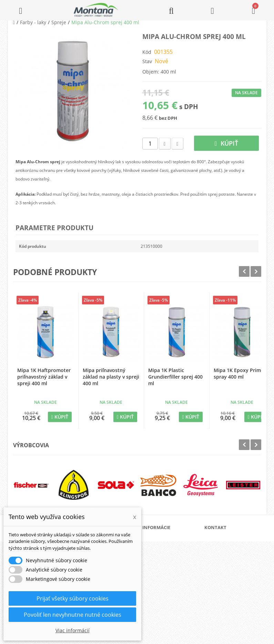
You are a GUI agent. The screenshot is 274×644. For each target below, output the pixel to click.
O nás (156, 540)
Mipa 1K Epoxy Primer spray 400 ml (240, 373)
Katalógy (159, 551)
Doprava (159, 562)
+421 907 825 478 (230, 588)
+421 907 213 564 (230, 597)
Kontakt (158, 595)
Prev (244, 271)
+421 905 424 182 (230, 578)
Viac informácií (73, 630)
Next (256, 271)
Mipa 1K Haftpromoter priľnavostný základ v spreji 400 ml (44, 377)
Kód (147, 52)
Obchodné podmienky (172, 573)
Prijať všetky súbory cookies (73, 598)
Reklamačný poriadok (171, 584)
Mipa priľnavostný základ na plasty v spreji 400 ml (111, 377)
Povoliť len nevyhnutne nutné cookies (73, 615)
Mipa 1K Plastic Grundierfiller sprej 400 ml (175, 377)
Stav (147, 61)
